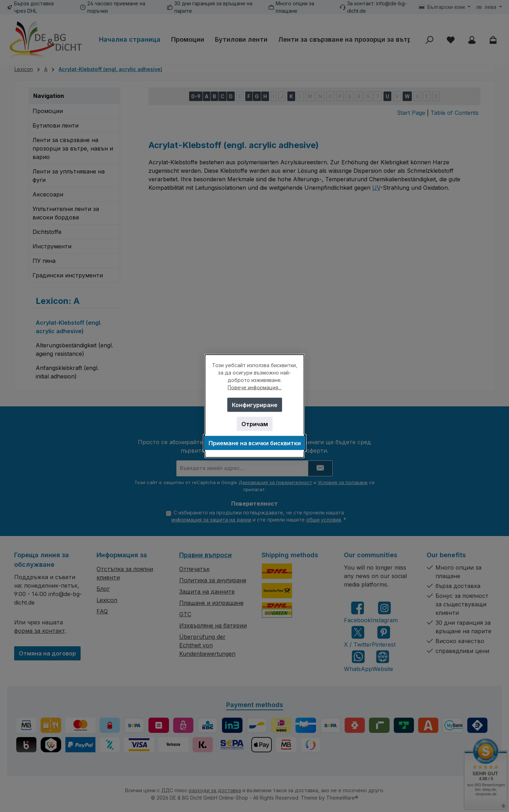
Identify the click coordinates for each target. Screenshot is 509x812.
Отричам (255, 424)
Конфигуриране (255, 405)
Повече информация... (255, 387)
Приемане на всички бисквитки (255, 443)
